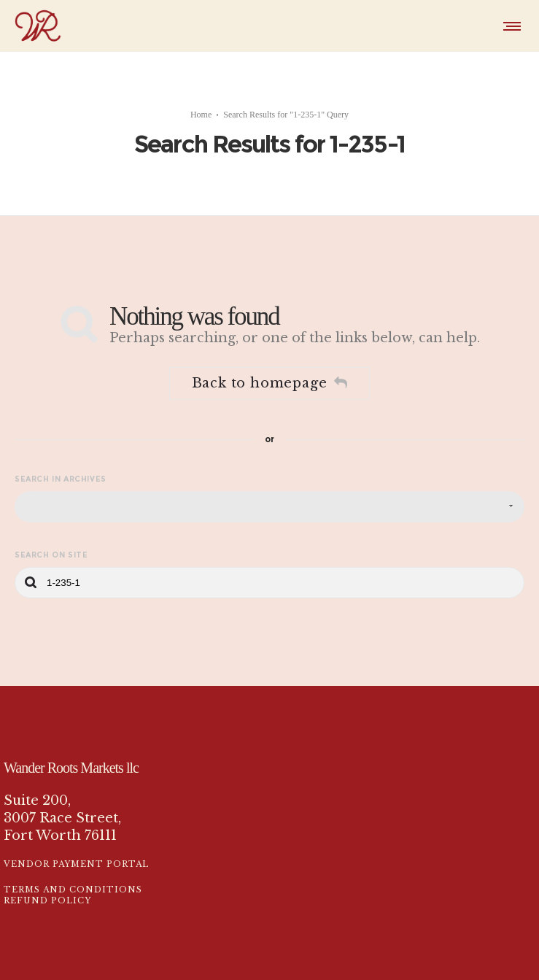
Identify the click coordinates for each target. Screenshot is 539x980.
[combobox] (269, 493)
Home (201, 107)
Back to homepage (270, 369)
